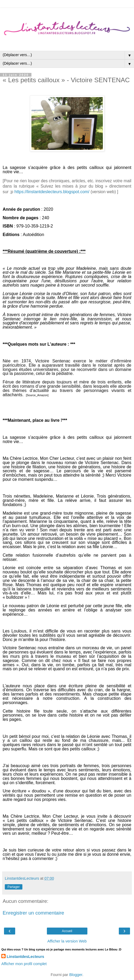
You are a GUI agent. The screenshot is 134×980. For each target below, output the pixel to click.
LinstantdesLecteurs (25, 957)
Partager (14, 887)
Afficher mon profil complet (24, 964)
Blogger (76, 975)
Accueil (67, 931)
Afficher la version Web (67, 941)
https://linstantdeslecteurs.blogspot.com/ (52, 192)
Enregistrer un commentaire (33, 913)
